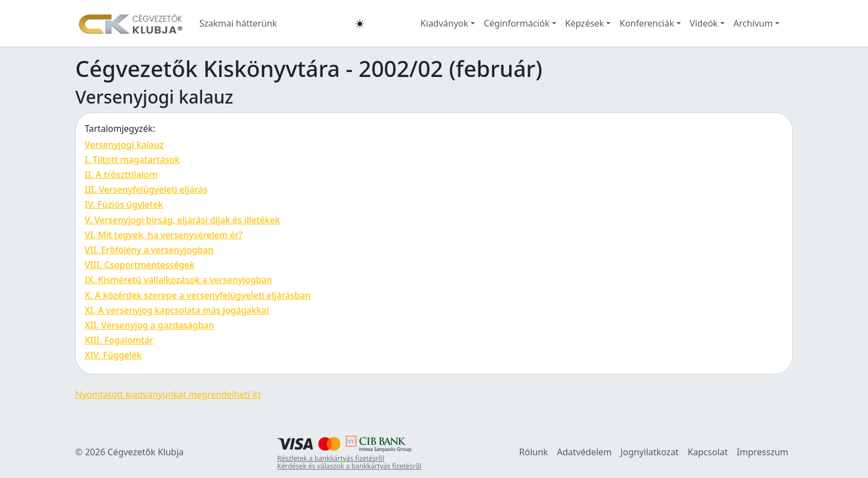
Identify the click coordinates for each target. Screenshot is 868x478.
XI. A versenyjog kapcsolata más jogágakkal (177, 310)
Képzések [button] (585, 23)
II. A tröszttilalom (121, 174)
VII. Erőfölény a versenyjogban (149, 250)
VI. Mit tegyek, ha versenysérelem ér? (164, 235)
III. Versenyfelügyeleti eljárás (146, 189)
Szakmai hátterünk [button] (238, 23)
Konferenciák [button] (647, 23)
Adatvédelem (584, 452)
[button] (360, 23)
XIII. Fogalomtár (119, 340)
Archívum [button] (753, 23)
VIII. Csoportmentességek (139, 265)
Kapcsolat (708, 452)
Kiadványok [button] (445, 23)
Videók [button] (704, 23)
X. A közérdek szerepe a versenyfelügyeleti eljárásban (198, 295)
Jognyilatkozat (650, 452)
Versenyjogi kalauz (124, 145)
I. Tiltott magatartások (132, 160)
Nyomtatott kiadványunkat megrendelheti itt (168, 394)
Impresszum (763, 452)
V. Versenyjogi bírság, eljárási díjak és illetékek (182, 220)
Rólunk (534, 452)
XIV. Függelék (113, 355)
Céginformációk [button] (517, 23)
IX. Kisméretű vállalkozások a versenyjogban (178, 280)
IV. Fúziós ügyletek (124, 204)
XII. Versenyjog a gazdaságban (149, 325)
